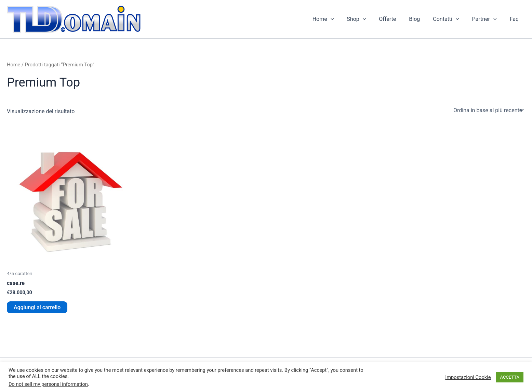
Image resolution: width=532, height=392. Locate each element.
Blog (422, 19)
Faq (515, 19)
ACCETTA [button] (510, 377)
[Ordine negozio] (488, 110)
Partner (488, 19)
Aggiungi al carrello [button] (37, 307)
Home (337, 19)
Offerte (397, 19)
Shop (368, 19)
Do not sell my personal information (48, 384)
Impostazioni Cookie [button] (468, 377)
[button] (344, 19)
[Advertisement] (200, 149)
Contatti (451, 19)
